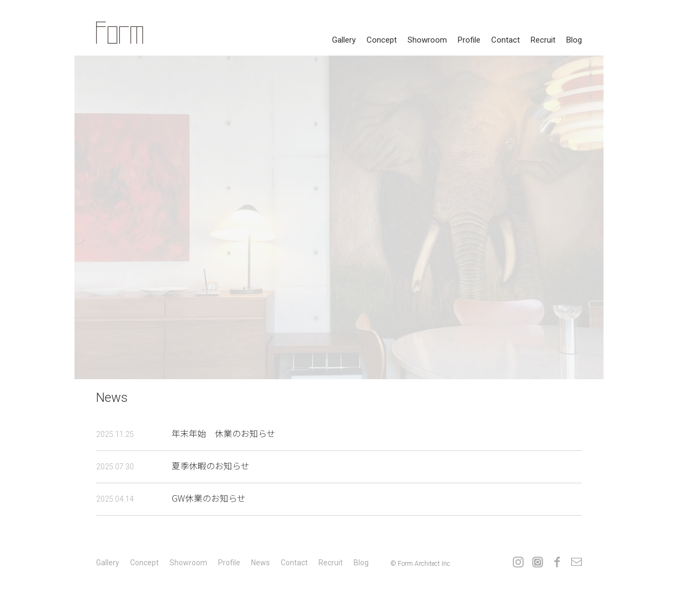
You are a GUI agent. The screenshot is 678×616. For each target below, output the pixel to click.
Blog (574, 40)
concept (382, 40)
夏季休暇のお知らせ (173, 466)
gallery (344, 40)
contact (506, 40)
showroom (427, 40)
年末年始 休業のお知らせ (186, 433)
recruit (543, 40)
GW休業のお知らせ (171, 498)
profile (469, 40)
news (260, 563)
